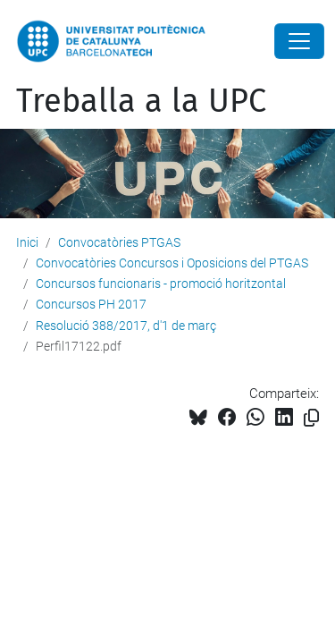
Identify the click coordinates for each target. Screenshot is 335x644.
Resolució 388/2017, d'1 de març (126, 326)
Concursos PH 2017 (91, 304)
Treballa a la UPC (141, 101)
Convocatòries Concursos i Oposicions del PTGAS (172, 263)
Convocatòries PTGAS (119, 242)
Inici (27, 242)
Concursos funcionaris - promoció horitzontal (161, 284)
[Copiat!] (311, 418)
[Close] (299, 41)
